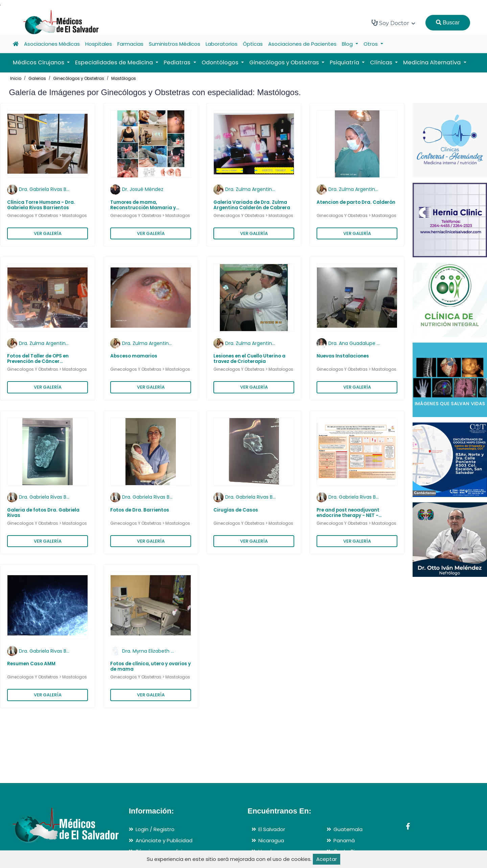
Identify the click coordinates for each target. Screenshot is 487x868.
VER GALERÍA (48, 233)
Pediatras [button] (178, 62)
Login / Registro (155, 829)
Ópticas (253, 44)
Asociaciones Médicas (52, 44)
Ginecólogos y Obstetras (79, 78)
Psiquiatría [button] (345, 62)
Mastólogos (124, 78)
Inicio (16, 78)
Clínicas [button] (382, 62)
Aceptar (327, 859)
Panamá (344, 840)
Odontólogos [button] (221, 62)
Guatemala (348, 829)
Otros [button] (371, 44)
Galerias (37, 78)
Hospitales (99, 44)
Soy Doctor (393, 23)
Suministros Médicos (175, 44)
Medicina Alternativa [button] (433, 62)
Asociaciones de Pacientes (302, 44)
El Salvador (272, 829)
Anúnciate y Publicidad (164, 840)
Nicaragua (271, 840)
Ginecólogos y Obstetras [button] (285, 62)
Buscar (448, 23)
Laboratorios (222, 44)
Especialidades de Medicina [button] (115, 62)
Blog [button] (348, 44)
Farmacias (130, 44)
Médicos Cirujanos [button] (39, 62)
